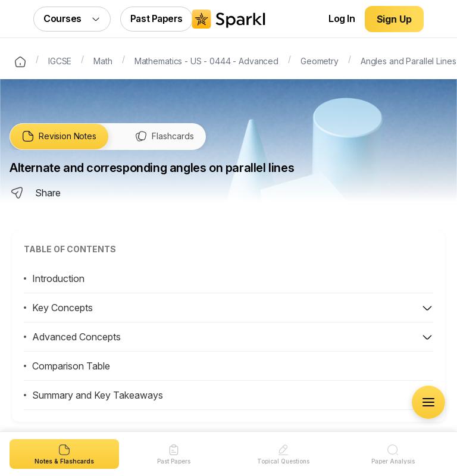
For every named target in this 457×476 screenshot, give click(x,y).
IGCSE (60, 60)
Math (103, 60)
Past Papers (156, 18)
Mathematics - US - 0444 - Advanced (206, 60)
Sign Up (394, 19)
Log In (342, 18)
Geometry (320, 60)
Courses (72, 18)
